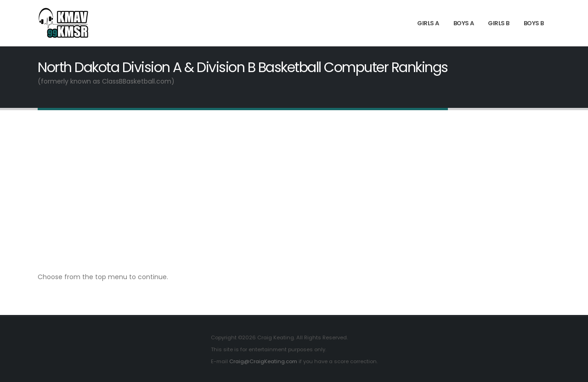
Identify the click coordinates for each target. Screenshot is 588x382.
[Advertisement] (294, 191)
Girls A (428, 23)
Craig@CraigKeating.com (263, 361)
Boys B (534, 23)
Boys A (464, 23)
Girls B (499, 23)
